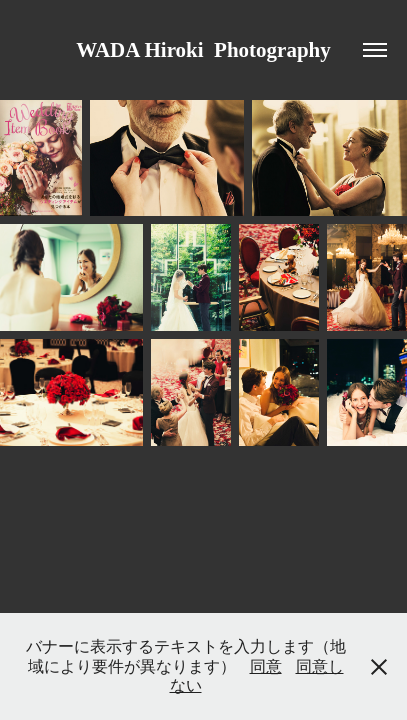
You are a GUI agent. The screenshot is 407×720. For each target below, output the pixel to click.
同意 (266, 666)
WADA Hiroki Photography (203, 50)
